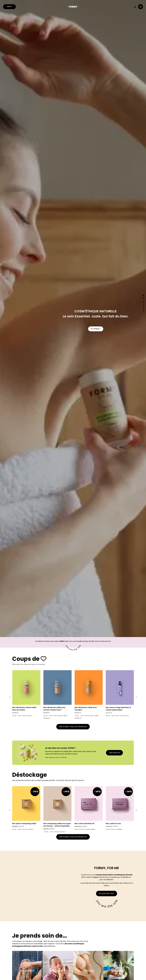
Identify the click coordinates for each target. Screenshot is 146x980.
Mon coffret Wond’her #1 (84, 824)
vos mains (119, 970)
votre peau (88, 970)
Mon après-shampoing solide (24, 824)
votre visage (58, 970)
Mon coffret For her (113, 824)
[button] (10, 697)
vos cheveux (27, 970)
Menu (9, 7)
